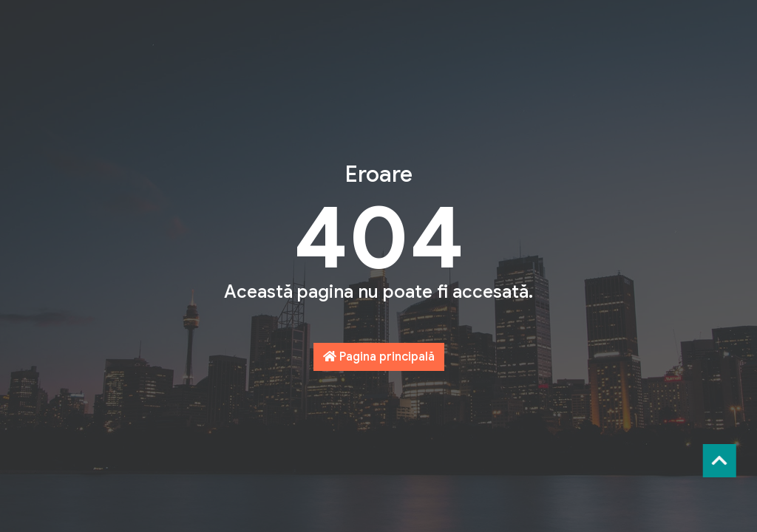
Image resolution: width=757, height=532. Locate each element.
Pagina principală (379, 357)
